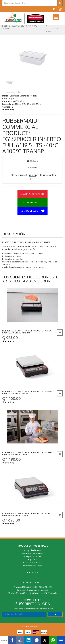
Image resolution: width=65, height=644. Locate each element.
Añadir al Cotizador (32, 194)
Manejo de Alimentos (33, 550)
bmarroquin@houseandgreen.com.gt (33, 590)
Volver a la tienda (11, 92)
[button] (54, 9)
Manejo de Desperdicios (32, 553)
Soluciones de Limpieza (33, 563)
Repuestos (33, 560)
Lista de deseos (32, 211)
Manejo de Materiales (32, 556)
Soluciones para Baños (32, 566)
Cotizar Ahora (29, 202)
